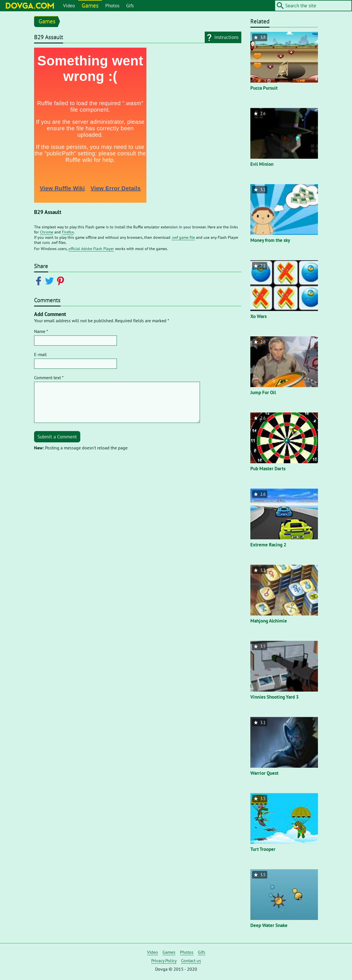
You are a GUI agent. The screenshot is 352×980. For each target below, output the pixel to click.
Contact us (191, 961)
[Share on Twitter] (51, 281)
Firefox (68, 232)
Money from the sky (270, 240)
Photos (112, 6)
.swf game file (183, 237)
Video (69, 6)
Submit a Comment (57, 437)
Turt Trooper (263, 849)
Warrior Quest (264, 773)
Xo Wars (259, 316)
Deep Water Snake (269, 925)
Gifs (130, 6)
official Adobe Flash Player (91, 249)
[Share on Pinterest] (62, 281)
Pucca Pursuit (264, 88)
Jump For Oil (263, 392)
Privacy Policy (164, 961)
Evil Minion (262, 164)
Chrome (47, 232)
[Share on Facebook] (40, 281)
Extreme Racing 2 (268, 545)
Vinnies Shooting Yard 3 (275, 697)
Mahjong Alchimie (269, 621)
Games (90, 5)
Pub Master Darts (268, 469)
